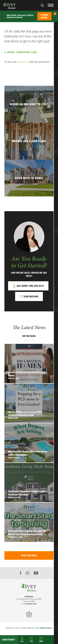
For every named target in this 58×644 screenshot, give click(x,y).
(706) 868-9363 (30, 604)
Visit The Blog (29, 555)
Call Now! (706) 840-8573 (30, 286)
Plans (34, 52)
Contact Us (22, 62)
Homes (10, 52)
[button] (55, 14)
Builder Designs (46, 628)
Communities (22, 52)
